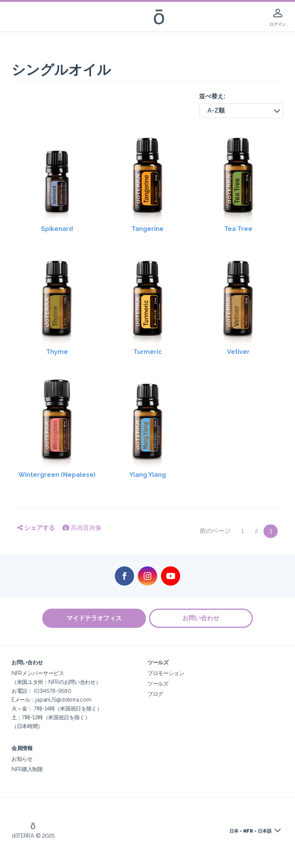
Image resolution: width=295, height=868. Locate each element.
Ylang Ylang (148, 475)
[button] (241, 111)
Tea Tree (238, 229)
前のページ (215, 531)
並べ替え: (212, 96)
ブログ (155, 694)
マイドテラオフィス (94, 618)
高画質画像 (82, 528)
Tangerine (147, 229)
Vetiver (238, 352)
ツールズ (158, 683)
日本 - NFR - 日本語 (250, 831)
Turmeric (148, 352)
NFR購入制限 (27, 769)
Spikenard (57, 229)
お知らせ (22, 759)
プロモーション (166, 673)
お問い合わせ (201, 618)
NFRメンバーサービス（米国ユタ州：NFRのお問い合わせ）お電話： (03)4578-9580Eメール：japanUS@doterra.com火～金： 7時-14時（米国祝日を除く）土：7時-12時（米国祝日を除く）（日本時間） (57, 700)
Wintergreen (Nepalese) (57, 475)
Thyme (57, 352)
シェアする (36, 528)
